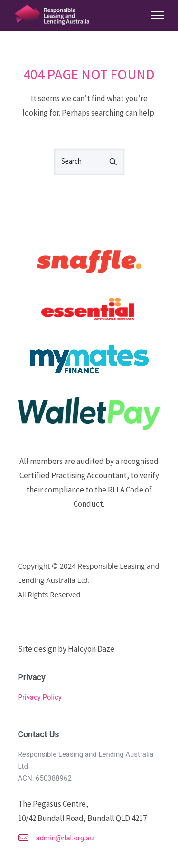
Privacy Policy (40, 697)
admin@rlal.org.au (65, 838)
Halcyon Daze (91, 649)
